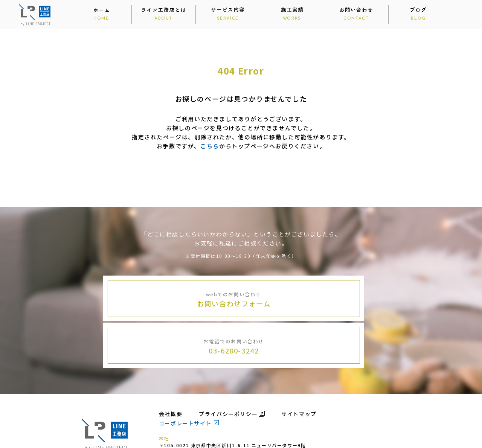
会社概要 (171, 366)
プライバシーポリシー (228, 366)
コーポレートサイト (185, 375)
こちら (210, 146)
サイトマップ (299, 366)
